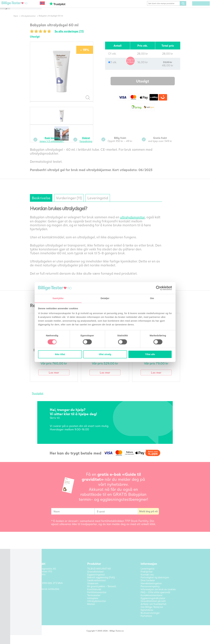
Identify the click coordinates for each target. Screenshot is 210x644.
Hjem (21, 20)
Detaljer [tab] (105, 298)
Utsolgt (148, 86)
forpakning (91, 144)
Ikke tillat (60, 354)
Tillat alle (150, 354)
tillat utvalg (105, 354)
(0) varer (196, 8)
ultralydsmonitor (138, 222)
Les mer (59, 377)
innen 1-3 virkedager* (57, 144)
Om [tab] (152, 298)
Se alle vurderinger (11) (75, 36)
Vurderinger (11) (75, 202)
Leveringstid (105, 202)
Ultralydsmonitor (34, 20)
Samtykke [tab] (58, 298)
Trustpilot (43, 398)
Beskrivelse (47, 202)
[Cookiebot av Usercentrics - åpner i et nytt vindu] (158, 288)
